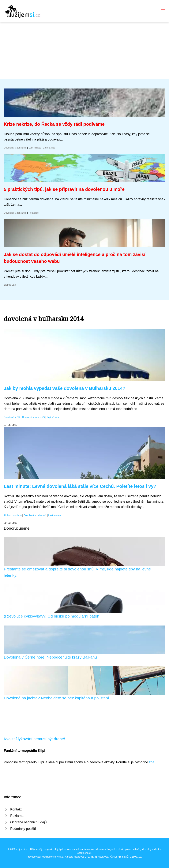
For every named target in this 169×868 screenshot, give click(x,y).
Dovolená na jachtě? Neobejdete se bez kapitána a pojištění (56, 698)
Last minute (35, 148)
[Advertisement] (84, 51)
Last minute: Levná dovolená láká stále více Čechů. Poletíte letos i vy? (80, 486)
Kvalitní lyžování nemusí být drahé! (34, 739)
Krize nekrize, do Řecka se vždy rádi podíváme (54, 124)
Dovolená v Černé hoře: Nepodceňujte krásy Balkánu (50, 657)
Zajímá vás (49, 148)
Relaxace (34, 213)
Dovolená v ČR (12, 417)
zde (152, 762)
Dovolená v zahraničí (15, 148)
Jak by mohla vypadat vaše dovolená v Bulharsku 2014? (65, 388)
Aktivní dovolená (13, 515)
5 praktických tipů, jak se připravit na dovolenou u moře (64, 189)
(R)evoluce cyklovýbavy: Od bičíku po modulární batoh (52, 616)
